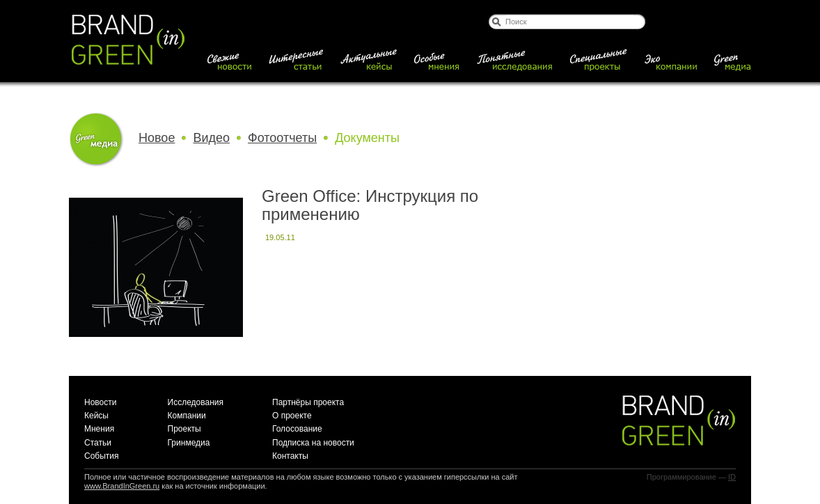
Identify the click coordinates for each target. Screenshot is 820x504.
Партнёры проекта (308, 402)
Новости (100, 402)
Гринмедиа (189, 443)
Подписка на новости (313, 443)
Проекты (184, 429)
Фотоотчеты (282, 138)
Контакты (290, 456)
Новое (157, 138)
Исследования (196, 402)
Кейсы (96, 416)
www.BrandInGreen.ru (122, 486)
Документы (367, 138)
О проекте (292, 416)
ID (732, 477)
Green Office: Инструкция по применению (370, 205)
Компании (187, 416)
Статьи (98, 443)
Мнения (99, 429)
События (102, 456)
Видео (211, 138)
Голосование (297, 429)
